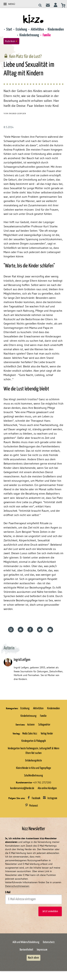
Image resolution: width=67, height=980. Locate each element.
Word (11, 630)
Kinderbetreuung (29, 35)
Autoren (31, 725)
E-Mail (8, 892)
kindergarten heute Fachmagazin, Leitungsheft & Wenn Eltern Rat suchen (34, 751)
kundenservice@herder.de (22, 788)
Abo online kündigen (47, 788)
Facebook (36, 798)
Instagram (52, 798)
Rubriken (10, 41)
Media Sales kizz (30, 734)
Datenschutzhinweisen (17, 886)
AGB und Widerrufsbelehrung (26, 942)
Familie (47, 35)
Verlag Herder (47, 734)
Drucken (21, 630)
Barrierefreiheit (26, 950)
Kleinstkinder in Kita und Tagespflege (33, 768)
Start (9, 29)
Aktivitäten (37, 29)
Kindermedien (56, 29)
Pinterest (34, 806)
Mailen (51, 630)
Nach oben (34, 958)
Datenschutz (49, 942)
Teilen (31, 630)
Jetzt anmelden (50, 911)
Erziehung (21, 29)
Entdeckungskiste (33, 760)
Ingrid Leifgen (17, 113)
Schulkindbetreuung (33, 775)
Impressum (42, 950)
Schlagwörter (44, 725)
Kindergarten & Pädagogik (34, 741)
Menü (12, 4)
